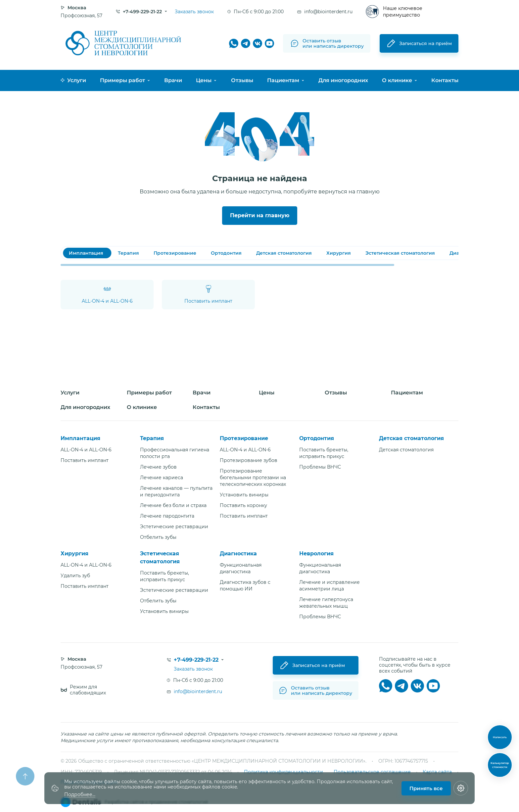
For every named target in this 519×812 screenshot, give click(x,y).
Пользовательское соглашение (372, 772)
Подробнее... (80, 795)
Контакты (445, 80)
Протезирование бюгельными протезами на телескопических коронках (253, 478)
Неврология (316, 554)
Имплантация (80, 438)
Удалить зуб (75, 576)
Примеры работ (122, 80)
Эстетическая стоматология (160, 558)
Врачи (173, 80)
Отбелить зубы (158, 537)
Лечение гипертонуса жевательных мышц (326, 603)
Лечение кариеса (162, 478)
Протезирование (244, 438)
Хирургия (74, 554)
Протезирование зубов (249, 460)
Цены (204, 80)
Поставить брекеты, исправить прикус (324, 453)
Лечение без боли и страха (173, 505)
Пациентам (283, 80)
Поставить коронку (243, 505)
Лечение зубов (158, 467)
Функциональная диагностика (241, 568)
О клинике (397, 80)
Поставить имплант (85, 460)
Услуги (73, 80)
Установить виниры (244, 495)
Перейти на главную (260, 215)
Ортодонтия (317, 438)
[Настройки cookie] (461, 788)
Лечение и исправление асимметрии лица (330, 585)
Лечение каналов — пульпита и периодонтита (176, 491)
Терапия (152, 438)
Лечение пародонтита (167, 516)
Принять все (426, 788)
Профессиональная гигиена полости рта (175, 453)
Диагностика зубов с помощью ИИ (245, 585)
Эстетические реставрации (174, 527)
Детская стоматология (411, 438)
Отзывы (242, 80)
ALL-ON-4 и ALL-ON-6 (86, 450)
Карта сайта (437, 772)
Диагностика (238, 554)
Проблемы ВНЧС (320, 467)
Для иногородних (343, 80)
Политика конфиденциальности (283, 772)
